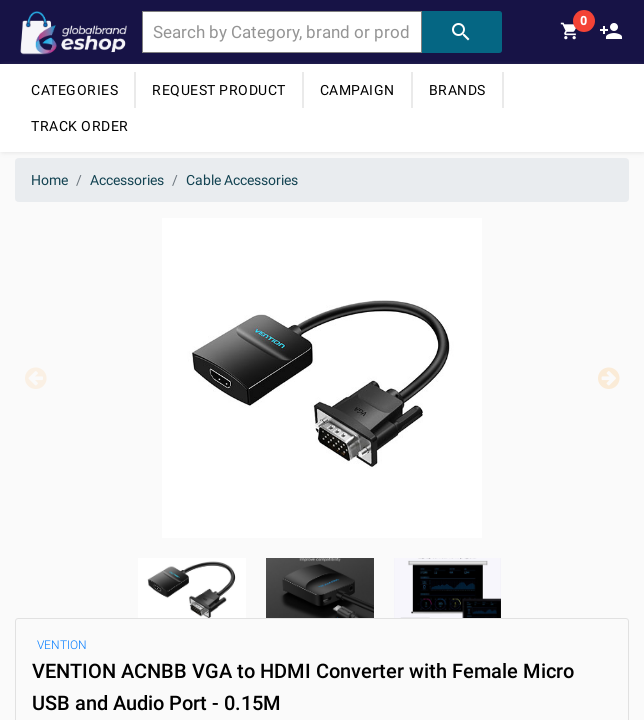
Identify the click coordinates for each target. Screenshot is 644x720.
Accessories (127, 180)
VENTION (62, 645)
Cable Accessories (242, 180)
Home (49, 180)
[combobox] (282, 32)
